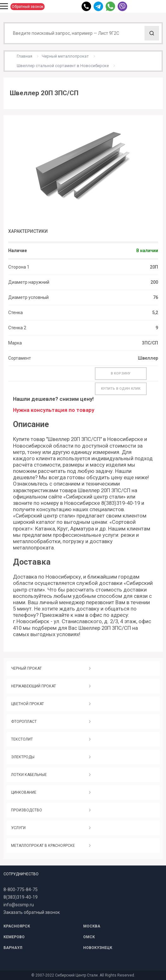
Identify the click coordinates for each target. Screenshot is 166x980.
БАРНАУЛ (13, 948)
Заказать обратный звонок (32, 912)
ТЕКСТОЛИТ (22, 739)
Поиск (152, 33)
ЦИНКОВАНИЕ (24, 792)
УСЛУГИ (18, 828)
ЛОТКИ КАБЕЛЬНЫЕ (29, 775)
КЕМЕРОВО (14, 937)
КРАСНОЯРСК (17, 926)
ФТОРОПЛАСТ (24, 722)
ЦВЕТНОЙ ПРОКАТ (28, 704)
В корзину (121, 373)
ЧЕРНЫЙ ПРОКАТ (26, 668)
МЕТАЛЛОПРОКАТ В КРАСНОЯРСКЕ (43, 846)
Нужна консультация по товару (54, 410)
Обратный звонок (28, 7)
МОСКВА (92, 926)
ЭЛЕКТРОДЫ (23, 757)
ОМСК (89, 937)
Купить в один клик (121, 389)
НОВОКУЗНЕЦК (98, 948)
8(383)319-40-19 (21, 897)
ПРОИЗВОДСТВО (27, 810)
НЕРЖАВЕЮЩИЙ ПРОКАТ (34, 686)
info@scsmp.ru (19, 905)
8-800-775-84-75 (21, 890)
